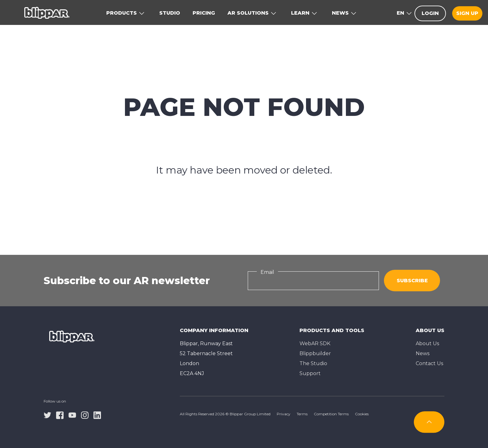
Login (430, 13)
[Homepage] (47, 12)
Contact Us (429, 363)
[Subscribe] (429, 422)
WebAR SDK (315, 343)
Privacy (284, 414)
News (423, 353)
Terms (302, 414)
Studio (170, 13)
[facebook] (60, 415)
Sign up (467, 13)
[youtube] (72, 415)
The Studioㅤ (313, 363)
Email (267, 272)
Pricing (204, 13)
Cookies (362, 414)
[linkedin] (97, 415)
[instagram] (85, 415)
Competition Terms (331, 414)
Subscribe (412, 281)
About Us (427, 343)
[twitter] (47, 415)
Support (310, 373)
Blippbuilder (315, 353)
